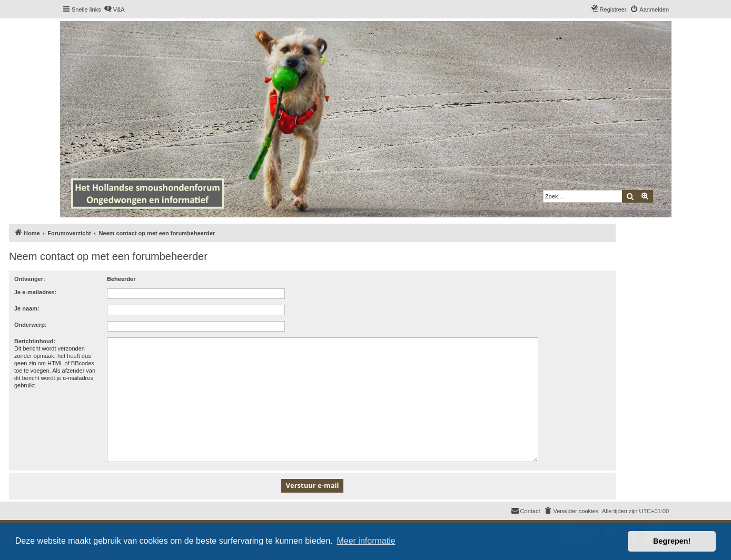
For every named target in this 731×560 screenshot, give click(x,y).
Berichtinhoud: (35, 341)
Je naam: (27, 308)
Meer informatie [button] (366, 541)
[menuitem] (114, 9)
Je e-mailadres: (35, 292)
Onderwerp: (31, 325)
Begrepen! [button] (672, 541)
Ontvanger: (30, 279)
